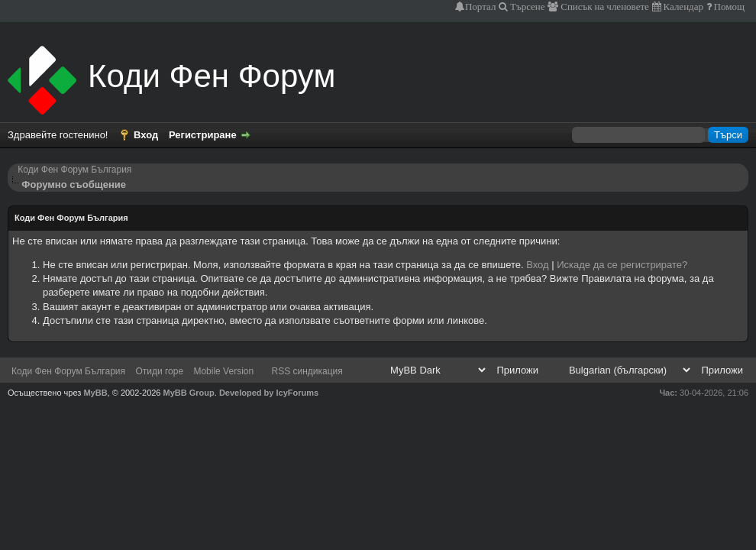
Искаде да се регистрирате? (622, 265)
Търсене (527, 6)
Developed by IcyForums (269, 393)
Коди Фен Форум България (74, 170)
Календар (682, 6)
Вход (146, 135)
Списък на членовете (604, 6)
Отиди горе (159, 371)
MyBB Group (189, 393)
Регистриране (203, 135)
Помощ (728, 6)
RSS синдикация (307, 371)
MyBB (95, 393)
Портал (480, 6)
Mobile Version (223, 371)
